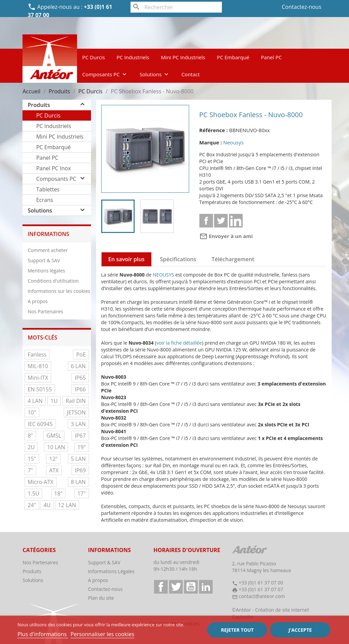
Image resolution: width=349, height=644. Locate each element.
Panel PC (271, 57)
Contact (191, 74)
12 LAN (67, 505)
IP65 (80, 378)
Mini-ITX (38, 378)
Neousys (233, 142)
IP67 (80, 436)
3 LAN (78, 424)
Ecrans (44, 200)
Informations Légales (111, 571)
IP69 (80, 470)
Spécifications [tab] (178, 259)
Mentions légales (46, 271)
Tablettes (48, 189)
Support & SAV (44, 260)
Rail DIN (75, 401)
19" (82, 447)
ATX (54, 470)
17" (82, 493)
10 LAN (56, 447)
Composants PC (105, 74)
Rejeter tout (237, 630)
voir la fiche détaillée (179, 343)
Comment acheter (48, 250)
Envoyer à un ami (226, 236)
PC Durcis (94, 57)
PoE (81, 355)
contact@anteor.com (262, 596)
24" (32, 505)
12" (53, 459)
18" (58, 493)
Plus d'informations (43, 634)
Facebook (161, 587)
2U (31, 447)
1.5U (33, 493)
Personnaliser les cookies (102, 634)
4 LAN (35, 401)
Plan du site (101, 598)
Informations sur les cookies (59, 291)
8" (30, 436)
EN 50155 (40, 389)
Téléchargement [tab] (233, 259)
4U (47, 505)
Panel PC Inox (54, 168)
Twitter (176, 587)
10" (32, 412)
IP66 (80, 389)
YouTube (191, 587)
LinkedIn (206, 587)
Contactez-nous (302, 7)
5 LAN (78, 459)
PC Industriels (133, 57)
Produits (39, 105)
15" (32, 459)
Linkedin (236, 221)
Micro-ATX (41, 482)
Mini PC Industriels (183, 57)
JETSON (76, 412)
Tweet (221, 221)
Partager (206, 221)
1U (54, 401)
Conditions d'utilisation (53, 281)
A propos (38, 301)
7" (30, 470)
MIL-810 (38, 366)
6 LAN (78, 366)
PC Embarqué (233, 57)
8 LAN (78, 482)
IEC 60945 (40, 424)
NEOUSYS (163, 275)
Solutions (155, 74)
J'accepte (300, 630)
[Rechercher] (176, 7)
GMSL (54, 436)
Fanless (37, 355)
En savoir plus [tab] (127, 259)
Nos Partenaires (45, 311)
